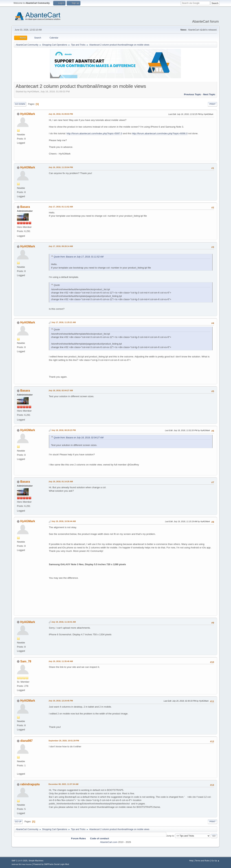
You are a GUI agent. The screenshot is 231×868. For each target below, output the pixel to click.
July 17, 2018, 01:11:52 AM (61, 207)
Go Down (20, 104)
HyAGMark (28, 114)
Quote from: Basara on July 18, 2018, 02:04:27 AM (79, 438)
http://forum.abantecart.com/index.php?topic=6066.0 (160, 133)
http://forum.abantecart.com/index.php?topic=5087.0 (94, 133)
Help (191, 861)
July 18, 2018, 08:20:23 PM (64, 430)
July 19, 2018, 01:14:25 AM (61, 482)
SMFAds (15, 864)
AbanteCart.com (109, 842)
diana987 (27, 741)
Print (212, 104)
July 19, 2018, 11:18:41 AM (64, 622)
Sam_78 (26, 661)
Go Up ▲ (215, 861)
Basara (25, 207)
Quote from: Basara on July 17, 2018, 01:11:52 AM (79, 257)
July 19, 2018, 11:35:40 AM (61, 661)
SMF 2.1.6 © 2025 (19, 861)
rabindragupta (30, 784)
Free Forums (27, 864)
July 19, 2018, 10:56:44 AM (64, 521)
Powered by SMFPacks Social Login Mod (51, 864)
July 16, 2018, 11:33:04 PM (61, 167)
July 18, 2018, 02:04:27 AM (61, 390)
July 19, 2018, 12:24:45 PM (61, 701)
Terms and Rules (202, 861)
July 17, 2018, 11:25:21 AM (64, 322)
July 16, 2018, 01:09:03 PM (61, 114)
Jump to (170, 836)
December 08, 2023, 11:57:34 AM (63, 784)
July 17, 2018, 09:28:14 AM (61, 246)
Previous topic (192, 94)
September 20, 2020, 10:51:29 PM (64, 741)
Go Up (18, 822)
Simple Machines (36, 861)
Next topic (209, 94)
